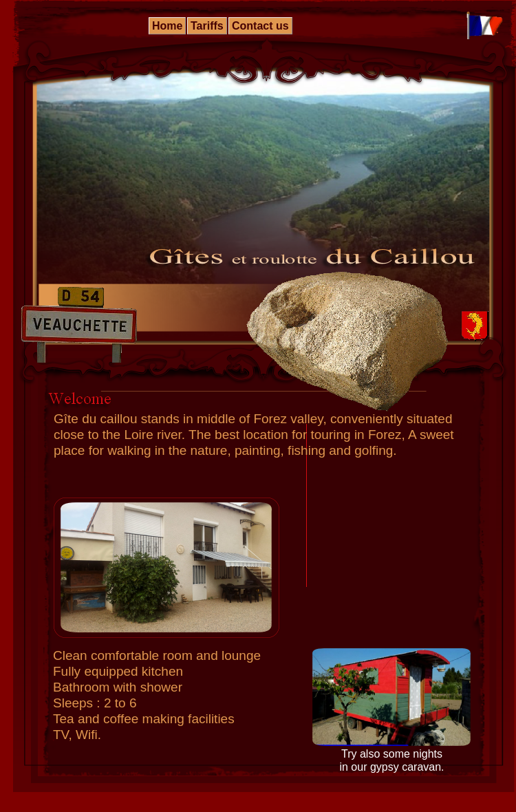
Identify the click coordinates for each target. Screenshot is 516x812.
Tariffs (207, 26)
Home (167, 26)
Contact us (260, 26)
